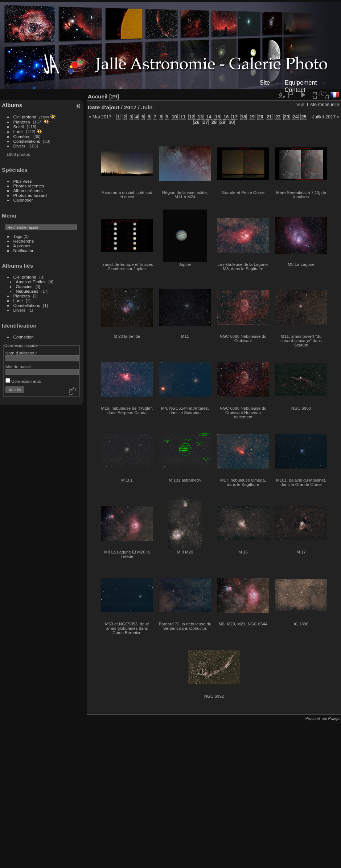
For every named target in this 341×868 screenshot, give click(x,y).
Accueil (98, 96)
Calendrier (23, 200)
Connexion (24, 337)
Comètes (22, 136)
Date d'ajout (104, 107)
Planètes (22, 122)
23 (287, 117)
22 (278, 117)
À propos (22, 246)
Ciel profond (25, 117)
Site (265, 83)
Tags (18, 236)
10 (174, 117)
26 (197, 122)
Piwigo (334, 718)
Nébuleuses (27, 291)
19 (252, 117)
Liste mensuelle (323, 104)
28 (214, 122)
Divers (19, 146)
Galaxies (24, 286)
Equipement (301, 83)
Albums (12, 105)
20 (260, 117)
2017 (130, 107)
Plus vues (23, 181)
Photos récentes (29, 186)
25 (304, 117)
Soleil (19, 127)
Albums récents (28, 190)
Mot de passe (18, 367)
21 (269, 117)
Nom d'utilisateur (21, 353)
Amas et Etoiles (31, 282)
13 (200, 117)
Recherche (24, 241)
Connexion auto (23, 381)
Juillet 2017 (324, 117)
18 (243, 117)
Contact (295, 90)
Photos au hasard (30, 195)
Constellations (27, 141)
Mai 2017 (102, 117)
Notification (24, 250)
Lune (18, 132)
